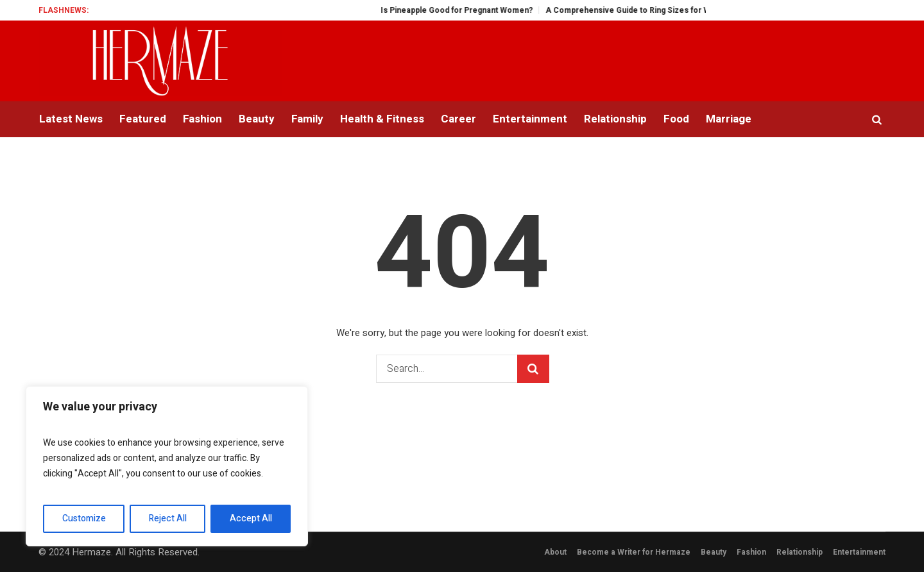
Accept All (251, 518)
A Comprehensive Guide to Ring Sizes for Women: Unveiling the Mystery (697, 10)
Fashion (751, 552)
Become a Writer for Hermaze (634, 552)
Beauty (714, 552)
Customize (84, 518)
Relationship (800, 552)
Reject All (168, 518)
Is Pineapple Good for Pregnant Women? (473, 10)
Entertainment (859, 552)
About (555, 552)
